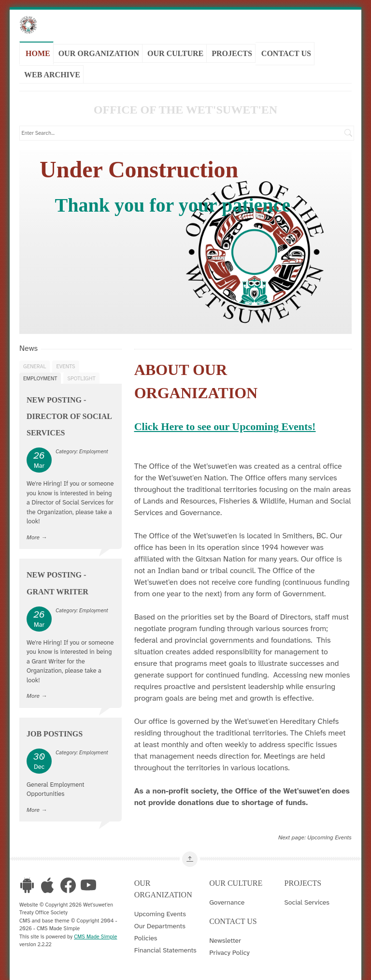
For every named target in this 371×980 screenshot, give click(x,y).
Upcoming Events (329, 837)
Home (38, 53)
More (33, 537)
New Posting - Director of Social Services (69, 416)
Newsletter (225, 940)
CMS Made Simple (95, 936)
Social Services (307, 902)
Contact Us (286, 53)
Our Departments (160, 925)
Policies (146, 937)
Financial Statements (165, 950)
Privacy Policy (229, 952)
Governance (227, 902)
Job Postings (55, 733)
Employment (40, 378)
